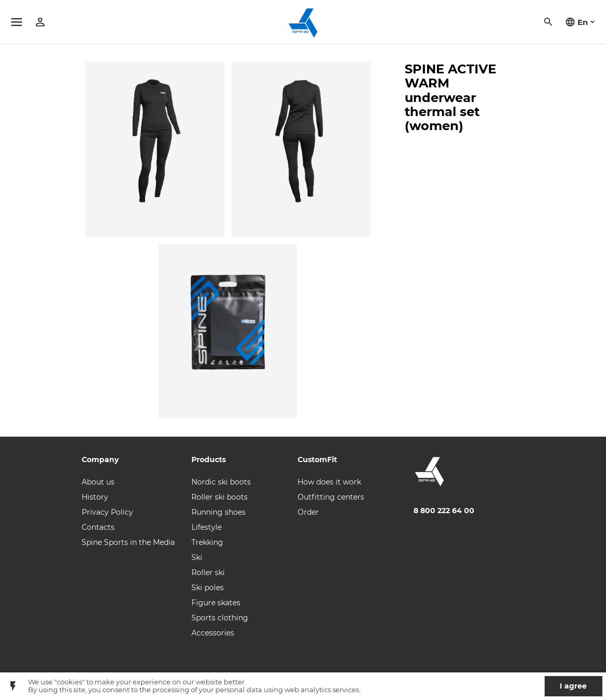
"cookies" (69, 682)
